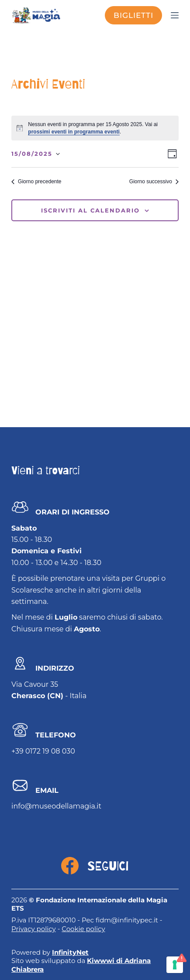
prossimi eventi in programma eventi (74, 132)
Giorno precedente (36, 182)
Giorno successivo (154, 182)
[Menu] (175, 15)
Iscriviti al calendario (90, 210)
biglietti (133, 15)
